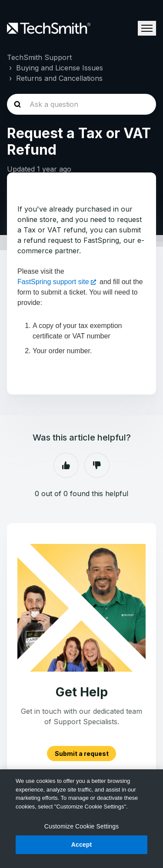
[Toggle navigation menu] (147, 28)
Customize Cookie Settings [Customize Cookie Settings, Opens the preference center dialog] (82, 826)
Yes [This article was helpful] (66, 465)
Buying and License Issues (60, 68)
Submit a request (82, 754)
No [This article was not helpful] (97, 465)
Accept (82, 845)
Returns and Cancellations (59, 78)
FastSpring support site (53, 282)
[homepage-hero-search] (81, 104)
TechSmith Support (39, 57)
